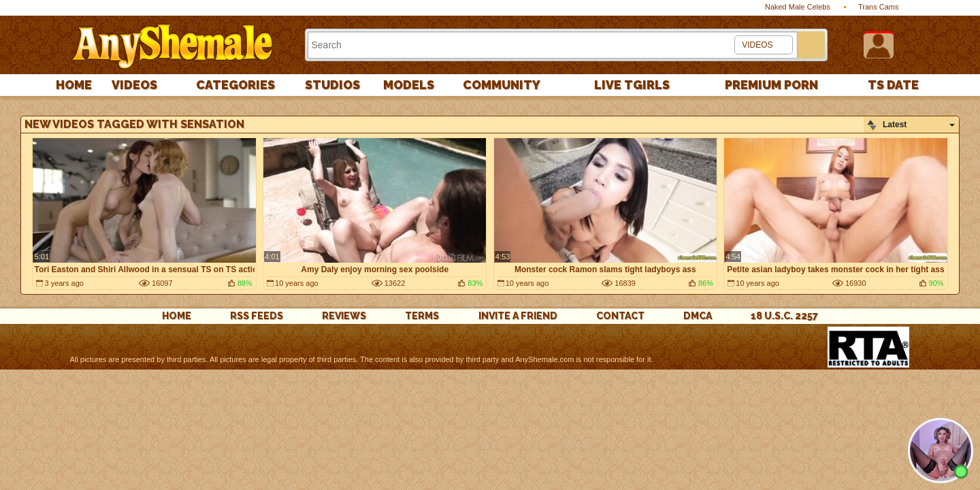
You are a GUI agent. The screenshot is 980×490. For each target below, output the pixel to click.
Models (409, 85)
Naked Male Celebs (798, 7)
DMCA (698, 316)
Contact (620, 316)
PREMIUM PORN (771, 85)
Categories (235, 85)
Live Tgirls (632, 85)
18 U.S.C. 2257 (784, 316)
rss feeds (257, 316)
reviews (344, 316)
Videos (134, 85)
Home (74, 85)
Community (502, 85)
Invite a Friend (518, 316)
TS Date (893, 85)
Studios (332, 85)
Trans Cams (879, 7)
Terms (422, 316)
